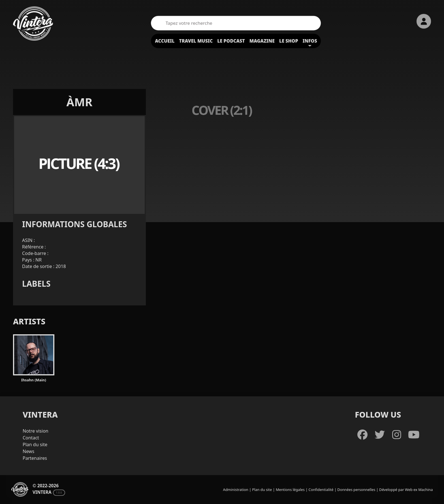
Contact (31, 438)
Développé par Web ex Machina (406, 490)
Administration (236, 490)
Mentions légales (290, 490)
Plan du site (35, 445)
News (28, 451)
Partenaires (35, 458)
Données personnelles (356, 490)
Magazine (262, 41)
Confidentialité (321, 490)
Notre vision (36, 431)
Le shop (289, 41)
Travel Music (196, 41)
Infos (310, 41)
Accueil (165, 41)
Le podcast (231, 41)
